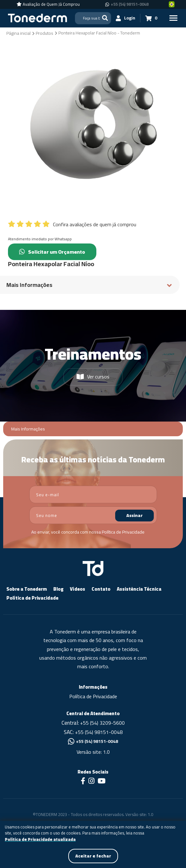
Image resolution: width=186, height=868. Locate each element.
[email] (93, 494)
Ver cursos (93, 377)
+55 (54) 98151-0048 (99, 732)
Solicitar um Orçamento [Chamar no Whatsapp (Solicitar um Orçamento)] (52, 252)
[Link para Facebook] (83, 782)
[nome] (93, 515)
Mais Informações (28, 429)
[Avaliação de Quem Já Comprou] (48, 4)
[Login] (126, 18)
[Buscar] (105, 18)
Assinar (134, 515)
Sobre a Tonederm (27, 589)
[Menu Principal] (173, 18)
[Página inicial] (19, 33)
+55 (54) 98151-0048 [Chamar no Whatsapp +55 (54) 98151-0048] (130, 4)
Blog (58, 589)
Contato (101, 589)
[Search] (93, 18)
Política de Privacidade (123, 532)
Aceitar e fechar (93, 856)
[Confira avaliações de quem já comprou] (93, 223)
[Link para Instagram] (91, 782)
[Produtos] (45, 33)
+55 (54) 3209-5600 (102, 723)
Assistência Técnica (139, 589)
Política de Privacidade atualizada (40, 840)
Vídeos (78, 589)
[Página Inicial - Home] (37, 18)
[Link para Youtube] (102, 782)
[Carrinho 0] (151, 18)
